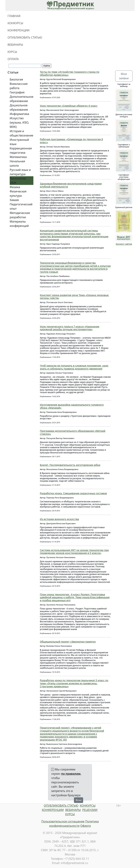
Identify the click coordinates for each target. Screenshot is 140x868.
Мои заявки (124, 76)
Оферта (86, 826)
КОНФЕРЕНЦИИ (18, 30)
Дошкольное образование (19, 107)
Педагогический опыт (21, 206)
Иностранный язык (19, 142)
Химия (14, 200)
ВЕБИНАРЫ (15, 45)
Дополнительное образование (22, 99)
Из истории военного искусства (59, 519)
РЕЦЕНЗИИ (90, 810)
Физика (15, 187)
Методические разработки (20, 215)
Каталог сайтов (124, 244)
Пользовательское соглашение (63, 821)
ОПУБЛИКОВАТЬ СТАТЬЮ (25, 37)
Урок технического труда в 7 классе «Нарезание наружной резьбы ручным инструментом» (70, 328)
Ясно (79, 800)
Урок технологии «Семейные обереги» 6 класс (69, 106)
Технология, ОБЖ (18, 181)
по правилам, (71, 774)
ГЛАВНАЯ (14, 16)
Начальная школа (17, 163)
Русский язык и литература (20, 172)
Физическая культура (18, 194)
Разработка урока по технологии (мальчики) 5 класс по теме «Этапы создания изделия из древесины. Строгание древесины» (74, 683)
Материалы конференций (19, 224)
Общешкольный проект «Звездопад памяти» (68, 642)
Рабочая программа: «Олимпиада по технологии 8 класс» (71, 141)
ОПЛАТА (13, 59)
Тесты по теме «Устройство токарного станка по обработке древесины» (70, 73)
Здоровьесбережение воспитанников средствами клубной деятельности (71, 185)
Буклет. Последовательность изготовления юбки (70, 465)
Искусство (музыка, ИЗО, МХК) (19, 122)
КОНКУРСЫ (15, 23)
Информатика (19, 114)
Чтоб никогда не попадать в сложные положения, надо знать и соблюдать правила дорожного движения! (74, 367)
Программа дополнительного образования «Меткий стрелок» (73, 432)
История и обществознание (21, 133)
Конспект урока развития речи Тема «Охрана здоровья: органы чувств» (74, 297)
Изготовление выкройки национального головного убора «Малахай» (72, 406)
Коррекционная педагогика (21, 150)
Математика (18, 157)
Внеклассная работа (19, 86)
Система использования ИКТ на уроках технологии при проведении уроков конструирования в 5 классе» (74, 552)
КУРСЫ (12, 52)
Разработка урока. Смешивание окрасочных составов (73, 493)
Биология (16, 79)
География (17, 92)
